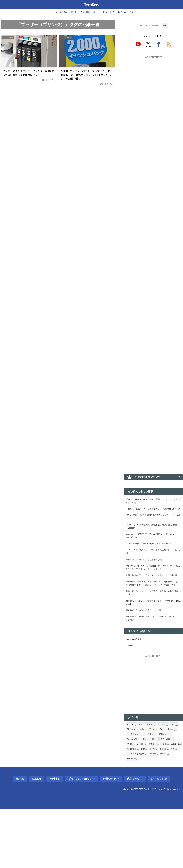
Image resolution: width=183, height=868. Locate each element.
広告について (135, 837)
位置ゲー (146, 799)
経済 (107, 12)
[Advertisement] (154, 82)
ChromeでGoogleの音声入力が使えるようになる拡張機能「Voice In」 (154, 536)
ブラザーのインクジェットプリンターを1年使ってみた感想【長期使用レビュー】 (29, 77)
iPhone (141, 782)
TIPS (131, 776)
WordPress (134, 805)
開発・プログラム (124, 12)
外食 (147, 805)
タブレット (147, 788)
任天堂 (158, 805)
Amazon (172, 799)
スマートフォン (151, 770)
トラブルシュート (160, 782)
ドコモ (159, 799)
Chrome (169, 811)
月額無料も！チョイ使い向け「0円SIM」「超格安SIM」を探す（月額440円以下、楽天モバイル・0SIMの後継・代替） (153, 617)
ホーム (20, 837)
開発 (130, 794)
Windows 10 (165, 788)
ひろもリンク (133, 690)
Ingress (171, 805)
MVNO (132, 817)
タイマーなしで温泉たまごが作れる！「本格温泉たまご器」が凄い (154, 570)
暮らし (97, 12)
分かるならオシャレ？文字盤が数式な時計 (150, 579)
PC (130, 782)
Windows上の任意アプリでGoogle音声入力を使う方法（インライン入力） (153, 547)
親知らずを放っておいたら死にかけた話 (149, 651)
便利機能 (55, 837)
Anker (168, 794)
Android (132, 770)
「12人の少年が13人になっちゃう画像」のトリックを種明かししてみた (153, 502)
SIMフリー (146, 817)
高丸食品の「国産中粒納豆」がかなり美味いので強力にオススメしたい (154, 661)
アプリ (132, 788)
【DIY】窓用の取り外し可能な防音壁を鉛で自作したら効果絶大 (153, 525)
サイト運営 (154, 794)
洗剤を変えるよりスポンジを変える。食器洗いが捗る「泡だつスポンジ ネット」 (154, 631)
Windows (144, 776)
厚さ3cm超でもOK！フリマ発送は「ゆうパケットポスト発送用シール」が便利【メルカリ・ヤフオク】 (154, 591)
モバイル (170, 770)
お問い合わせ (111, 837)
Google (132, 799)
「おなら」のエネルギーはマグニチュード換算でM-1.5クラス (154, 513)
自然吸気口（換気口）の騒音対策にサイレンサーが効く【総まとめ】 (154, 642)
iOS (140, 794)
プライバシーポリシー (81, 837)
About (37, 837)
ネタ (130, 811)
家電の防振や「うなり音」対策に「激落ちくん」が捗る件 (154, 604)
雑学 (141, 12)
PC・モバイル (53, 12)
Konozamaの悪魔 (136, 683)
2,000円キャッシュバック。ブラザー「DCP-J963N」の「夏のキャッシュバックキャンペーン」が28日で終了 (87, 77)
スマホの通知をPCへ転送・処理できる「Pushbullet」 (148, 559)
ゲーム (69, 12)
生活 (157, 776)
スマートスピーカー (148, 811)
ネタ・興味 (83, 12)
